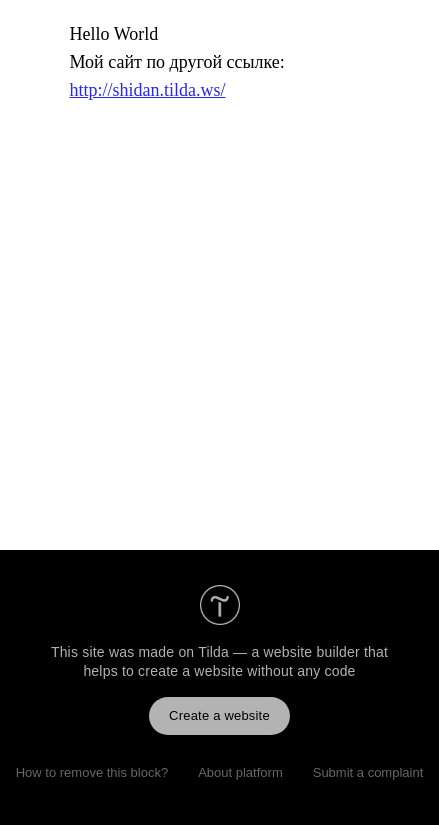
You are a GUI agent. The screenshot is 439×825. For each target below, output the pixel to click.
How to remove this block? (92, 772)
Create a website (219, 715)
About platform (240, 772)
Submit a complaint (368, 772)
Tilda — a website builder (279, 652)
